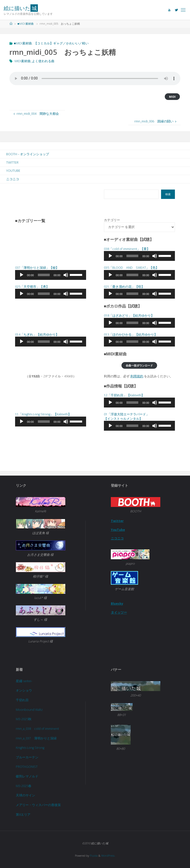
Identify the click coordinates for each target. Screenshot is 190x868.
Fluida (93, 856)
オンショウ (24, 690)
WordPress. (108, 856)
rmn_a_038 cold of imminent (37, 729)
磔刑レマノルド (27, 776)
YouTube (118, 530)
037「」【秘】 (37, 268)
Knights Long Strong (30, 748)
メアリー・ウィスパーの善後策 (38, 805)
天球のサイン (25, 795)
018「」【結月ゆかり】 (129, 316)
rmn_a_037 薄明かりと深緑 (36, 738)
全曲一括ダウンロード (139, 365)
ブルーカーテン (27, 757)
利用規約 (137, 376)
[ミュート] (155, 256)
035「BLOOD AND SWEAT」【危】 (131, 268)
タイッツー (119, 612)
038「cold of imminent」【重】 (127, 249)
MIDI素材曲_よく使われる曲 (35, 61)
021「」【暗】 (124, 287)
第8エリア (23, 815)
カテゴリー (112, 220)
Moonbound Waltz (29, 710)
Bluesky (117, 604)
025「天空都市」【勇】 (32, 287)
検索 (168, 194)
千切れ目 (22, 700)
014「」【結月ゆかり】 (37, 335)
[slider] (132, 256)
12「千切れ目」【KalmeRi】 (124, 395)
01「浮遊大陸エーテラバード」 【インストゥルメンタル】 (127, 416)
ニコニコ (117, 538)
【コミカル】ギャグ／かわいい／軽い (61, 43)
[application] (139, 256)
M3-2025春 (24, 786)
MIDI (172, 97)
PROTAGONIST (27, 767)
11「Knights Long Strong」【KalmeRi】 (43, 414)
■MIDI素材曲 (26, 24)
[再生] (110, 256)
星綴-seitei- (24, 681)
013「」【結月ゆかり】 (131, 335)
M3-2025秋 (24, 719)
